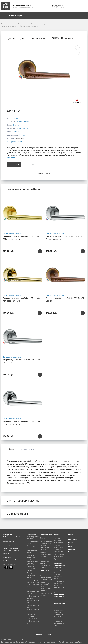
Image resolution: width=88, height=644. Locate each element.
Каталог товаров (16, 16)
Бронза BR (15, 132)
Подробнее (11, 157)
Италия (16, 125)
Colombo (16, 118)
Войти (54, 7)
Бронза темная (23, 128)
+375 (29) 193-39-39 (9, 541)
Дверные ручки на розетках (12, 234)
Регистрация (61, 7)
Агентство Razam (77, 642)
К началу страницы (44, 634)
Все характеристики (14, 142)
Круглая (22, 135)
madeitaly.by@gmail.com (10, 545)
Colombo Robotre (22, 122)
